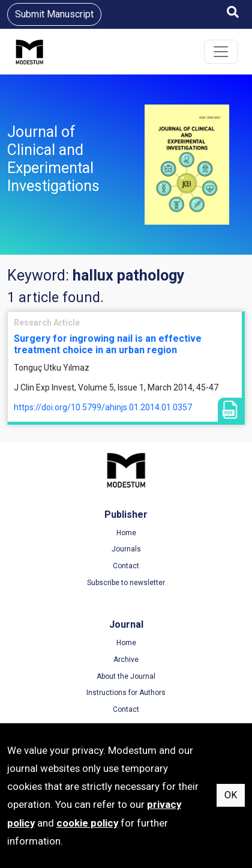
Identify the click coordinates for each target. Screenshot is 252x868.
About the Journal (126, 676)
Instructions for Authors (126, 693)
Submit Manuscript (54, 14)
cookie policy (87, 823)
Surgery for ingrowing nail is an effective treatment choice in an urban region (108, 344)
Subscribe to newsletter (126, 583)
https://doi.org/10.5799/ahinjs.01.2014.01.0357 (103, 407)
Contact (126, 566)
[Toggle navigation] (221, 52)
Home (126, 533)
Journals (126, 549)
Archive (126, 660)
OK (231, 795)
